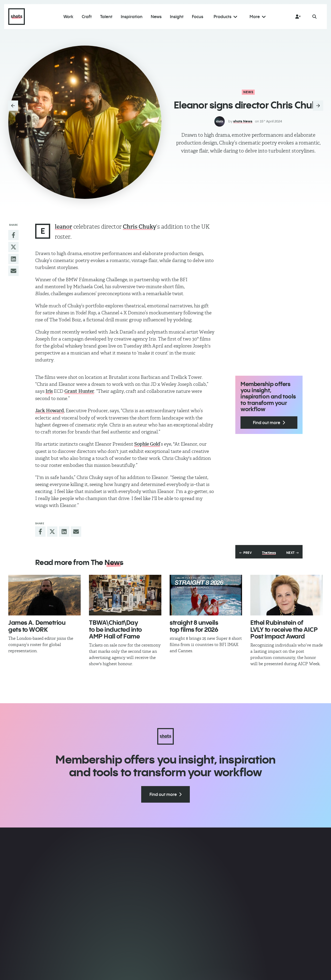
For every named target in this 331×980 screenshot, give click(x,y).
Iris (49, 391)
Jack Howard (50, 411)
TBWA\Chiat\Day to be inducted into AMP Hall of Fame (115, 629)
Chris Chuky (140, 227)
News (249, 92)
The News (269, 553)
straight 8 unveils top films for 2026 (194, 626)
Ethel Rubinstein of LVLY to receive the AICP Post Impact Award (284, 629)
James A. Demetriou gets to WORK (37, 626)
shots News (243, 121)
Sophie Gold (147, 444)
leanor (63, 227)
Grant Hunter (79, 391)
